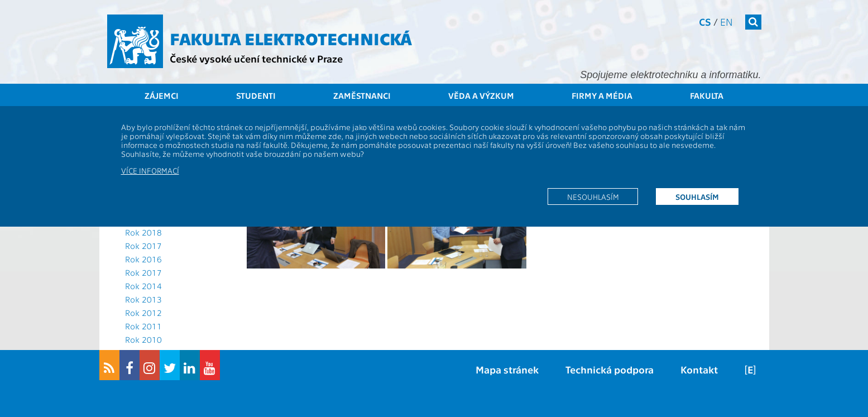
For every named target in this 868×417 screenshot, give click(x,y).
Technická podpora (610, 369)
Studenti (256, 95)
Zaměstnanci (362, 95)
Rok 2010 (143, 339)
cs (705, 21)
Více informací (150, 170)
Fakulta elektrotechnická (291, 38)
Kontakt (699, 369)
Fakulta (707, 95)
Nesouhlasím (593, 196)
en (726, 21)
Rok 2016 (143, 259)
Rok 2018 (143, 232)
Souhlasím (697, 196)
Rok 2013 (143, 299)
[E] (750, 369)
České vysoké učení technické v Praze (256, 58)
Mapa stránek (507, 369)
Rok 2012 (143, 313)
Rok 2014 (143, 286)
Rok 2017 (143, 246)
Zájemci (162, 95)
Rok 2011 (143, 326)
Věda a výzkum (481, 95)
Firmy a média (602, 95)
